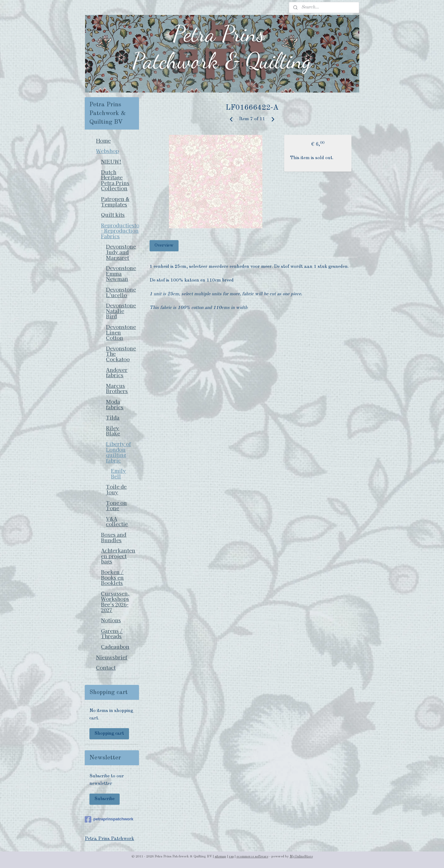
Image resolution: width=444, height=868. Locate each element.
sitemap (220, 857)
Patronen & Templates (115, 202)
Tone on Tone (116, 505)
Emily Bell (118, 473)
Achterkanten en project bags (118, 556)
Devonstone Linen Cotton (121, 332)
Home (103, 140)
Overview (164, 246)
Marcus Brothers (117, 388)
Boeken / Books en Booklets (112, 577)
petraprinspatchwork (109, 819)
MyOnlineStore (301, 857)
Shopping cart (109, 734)
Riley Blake (113, 431)
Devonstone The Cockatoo (121, 354)
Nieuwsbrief (112, 657)
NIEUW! (111, 161)
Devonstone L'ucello (121, 292)
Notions (111, 620)
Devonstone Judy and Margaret (121, 252)
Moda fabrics (115, 404)
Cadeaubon (115, 647)
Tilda (113, 417)
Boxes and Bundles (114, 537)
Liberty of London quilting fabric (118, 452)
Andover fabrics (117, 372)
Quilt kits (113, 215)
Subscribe (105, 799)
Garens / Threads (112, 633)
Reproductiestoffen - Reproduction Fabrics (120, 231)
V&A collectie (117, 521)
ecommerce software (252, 857)
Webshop (107, 151)
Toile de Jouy (116, 489)
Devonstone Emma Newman (121, 273)
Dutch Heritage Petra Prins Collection (115, 180)
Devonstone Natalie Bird (121, 311)
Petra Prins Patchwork (109, 839)
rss (231, 857)
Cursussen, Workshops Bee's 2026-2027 (115, 602)
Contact (106, 667)
